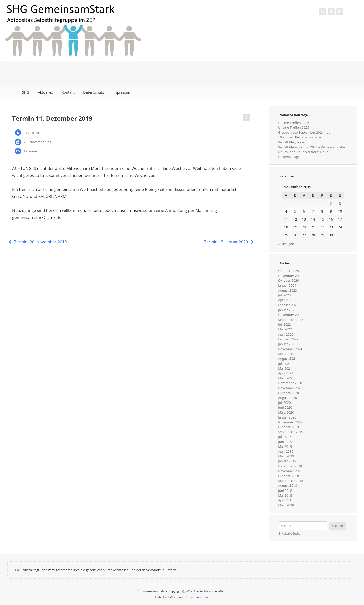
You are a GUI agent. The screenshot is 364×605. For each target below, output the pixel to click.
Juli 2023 (284, 295)
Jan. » (293, 244)
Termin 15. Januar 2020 (229, 242)
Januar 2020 (287, 417)
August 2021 (287, 358)
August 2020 (287, 398)
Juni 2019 (285, 442)
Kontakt (68, 92)
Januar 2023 (287, 310)
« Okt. (282, 244)
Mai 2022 (285, 329)
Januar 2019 (287, 461)
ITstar (205, 597)
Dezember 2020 (290, 383)
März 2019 (286, 456)
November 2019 (290, 422)
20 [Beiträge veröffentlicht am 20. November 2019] (304, 227)
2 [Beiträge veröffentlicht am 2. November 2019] (331, 203)
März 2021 (286, 378)
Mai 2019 (285, 446)
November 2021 (290, 349)
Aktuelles (45, 92)
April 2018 (286, 500)
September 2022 (290, 320)
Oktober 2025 (288, 271)
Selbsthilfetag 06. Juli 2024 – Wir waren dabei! (312, 147)
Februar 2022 (288, 339)
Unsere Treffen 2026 (294, 123)
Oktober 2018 (288, 476)
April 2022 (286, 334)
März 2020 (286, 412)
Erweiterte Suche (289, 534)
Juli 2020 (284, 402)
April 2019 (286, 451)
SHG (26, 92)
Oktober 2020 (288, 393)
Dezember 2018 (290, 466)
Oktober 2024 (288, 280)
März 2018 (286, 505)
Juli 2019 (284, 437)
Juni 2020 (285, 407)
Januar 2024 (287, 285)
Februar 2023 (288, 305)
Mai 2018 (285, 495)
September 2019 (290, 432)
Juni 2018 (285, 491)
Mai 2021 (285, 368)
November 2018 (290, 471)
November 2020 (290, 388)
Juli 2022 (284, 324)
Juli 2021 (284, 364)
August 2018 (287, 485)
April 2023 (286, 300)
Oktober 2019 (288, 427)
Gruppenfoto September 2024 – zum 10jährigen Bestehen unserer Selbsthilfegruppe (306, 137)
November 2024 (290, 276)
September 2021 (290, 354)
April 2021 (286, 373)
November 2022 (290, 315)
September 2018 (290, 481)
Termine (30, 151)
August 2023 (287, 290)
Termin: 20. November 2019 (37, 242)
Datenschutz (93, 92)
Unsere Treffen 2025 (294, 127)
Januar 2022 (287, 344)
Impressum (122, 92)
